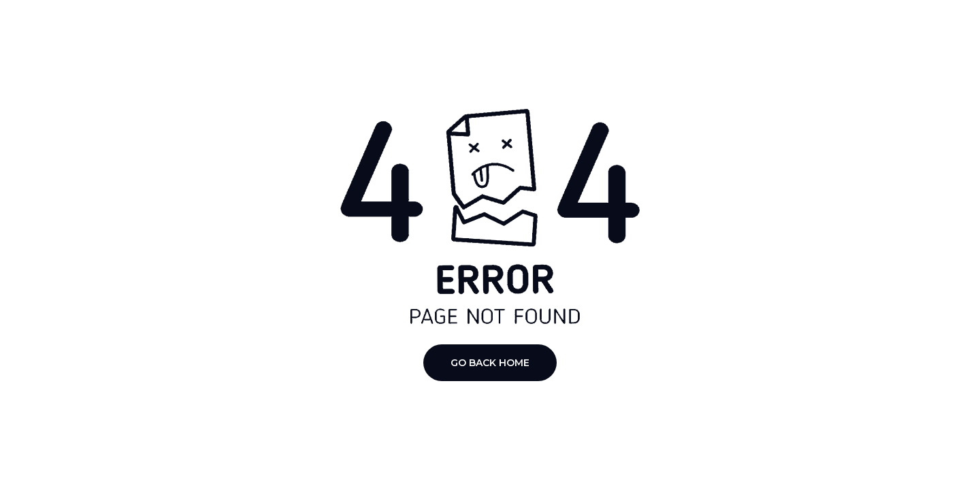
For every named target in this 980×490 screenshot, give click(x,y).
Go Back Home (490, 363)
